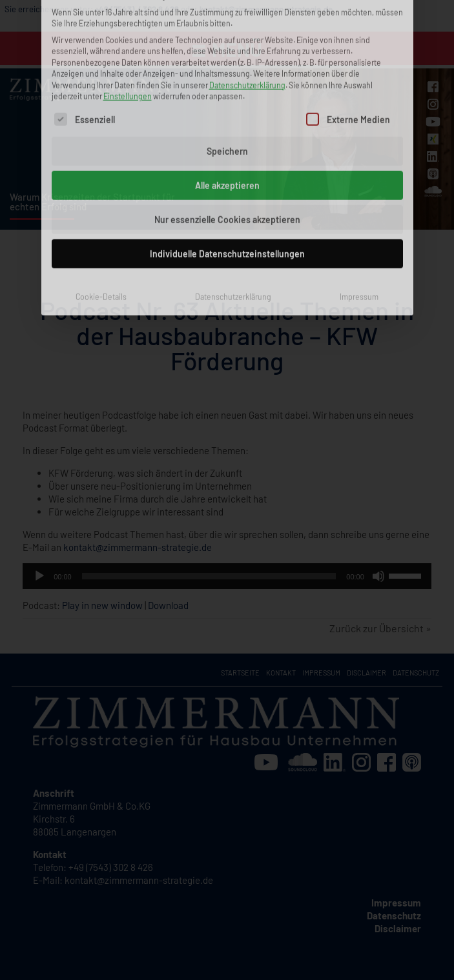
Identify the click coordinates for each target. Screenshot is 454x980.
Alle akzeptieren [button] (227, 92)
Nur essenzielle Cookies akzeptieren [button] (227, 126)
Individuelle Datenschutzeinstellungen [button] (227, 160)
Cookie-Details (101, 203)
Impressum (359, 203)
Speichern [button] (227, 58)
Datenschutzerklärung (233, 203)
